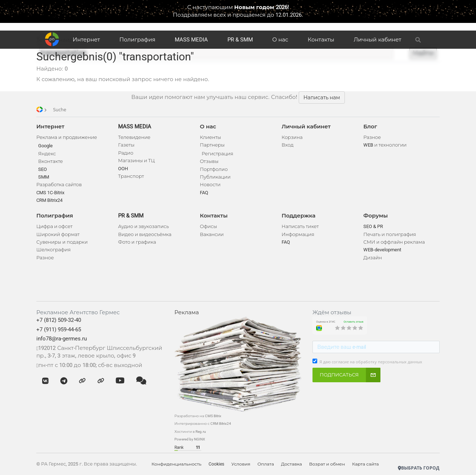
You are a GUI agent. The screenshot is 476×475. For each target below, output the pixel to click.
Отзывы (209, 161)
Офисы (208, 226)
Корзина (292, 137)
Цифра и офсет (55, 226)
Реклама (187, 312)
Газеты (126, 145)
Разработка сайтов (59, 185)
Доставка (292, 464)
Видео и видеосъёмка (145, 234)
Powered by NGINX (190, 439)
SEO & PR (373, 226)
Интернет (86, 40)
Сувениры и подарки (62, 242)
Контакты (321, 40)
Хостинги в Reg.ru (190, 432)
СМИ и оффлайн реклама (394, 242)
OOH (123, 169)
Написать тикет (300, 226)
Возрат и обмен (328, 464)
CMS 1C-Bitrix (50, 193)
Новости (210, 185)
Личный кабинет (377, 40)
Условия (241, 464)
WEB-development (382, 250)
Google (45, 146)
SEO (43, 169)
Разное (45, 258)
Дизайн (373, 258)
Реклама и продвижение (67, 137)
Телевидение (134, 137)
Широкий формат (58, 234)
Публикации (215, 177)
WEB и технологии (385, 145)
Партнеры (212, 145)
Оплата (266, 464)
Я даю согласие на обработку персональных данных (371, 362)
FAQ (204, 193)
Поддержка (298, 216)
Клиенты (210, 137)
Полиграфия (138, 40)
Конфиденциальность (176, 464)
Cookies (217, 464)
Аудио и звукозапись (144, 226)
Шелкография (54, 250)
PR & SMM (240, 40)
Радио (126, 153)
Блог (370, 127)
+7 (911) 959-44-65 (59, 330)
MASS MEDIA (191, 40)
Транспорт (131, 176)
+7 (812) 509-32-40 (59, 320)
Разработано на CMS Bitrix (198, 416)
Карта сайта (366, 464)
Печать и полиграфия (390, 234)
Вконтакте (51, 161)
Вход (288, 145)
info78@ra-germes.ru (62, 339)
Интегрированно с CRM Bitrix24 (203, 424)
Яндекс (47, 154)
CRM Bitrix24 (49, 200)
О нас (280, 40)
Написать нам (322, 97)
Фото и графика (137, 242)
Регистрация (217, 154)
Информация (298, 234)
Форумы (376, 216)
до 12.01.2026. (285, 15)
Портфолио (214, 169)
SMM (44, 177)
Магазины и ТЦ (136, 161)
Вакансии (212, 234)
